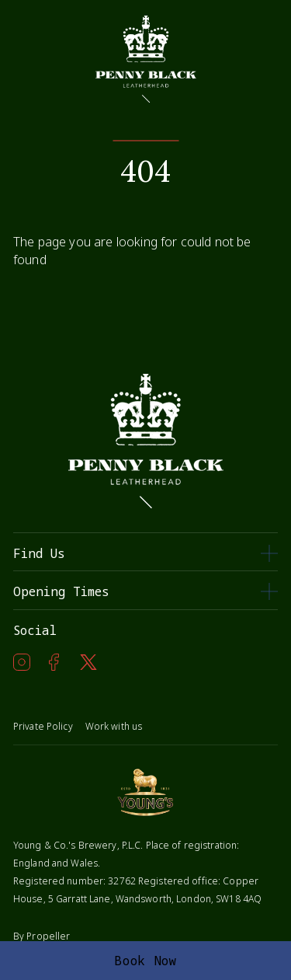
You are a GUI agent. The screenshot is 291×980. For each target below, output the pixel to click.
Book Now (145, 961)
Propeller (48, 936)
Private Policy (43, 726)
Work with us (114, 726)
